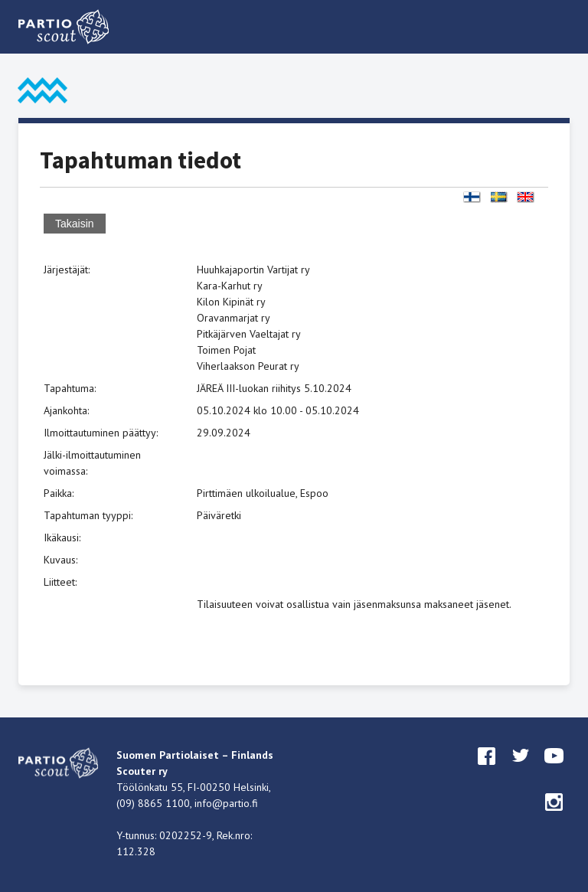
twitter (521, 770)
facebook (487, 770)
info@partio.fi (226, 803)
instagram (554, 816)
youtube (554, 770)
